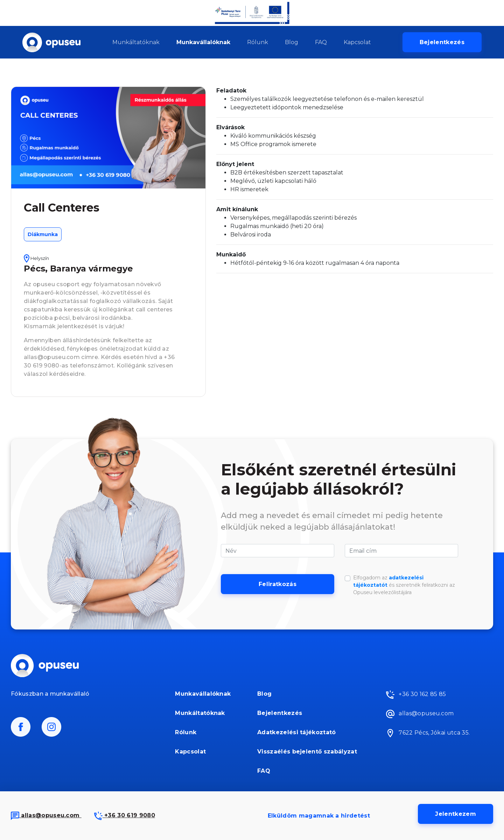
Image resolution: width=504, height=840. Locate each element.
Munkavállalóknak (203, 42)
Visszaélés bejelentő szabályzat (307, 752)
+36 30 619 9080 (125, 815)
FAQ (321, 42)
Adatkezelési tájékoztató (297, 732)
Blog (292, 42)
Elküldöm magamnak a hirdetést (319, 816)
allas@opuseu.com (46, 815)
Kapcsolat (357, 42)
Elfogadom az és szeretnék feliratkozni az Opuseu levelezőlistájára (404, 585)
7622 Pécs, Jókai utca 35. (428, 733)
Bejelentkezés (442, 42)
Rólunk (258, 42)
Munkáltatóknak (136, 42)
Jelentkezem (456, 814)
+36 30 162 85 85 (416, 695)
